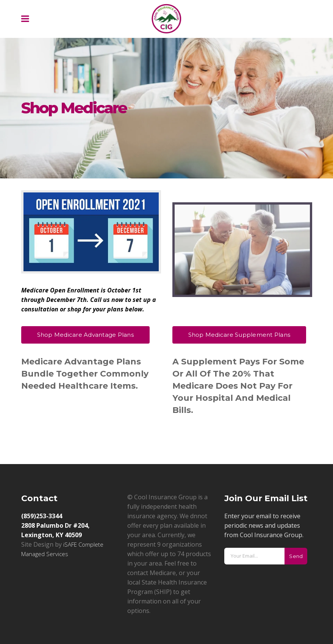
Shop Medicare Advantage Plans (85, 335)
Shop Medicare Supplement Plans (239, 335)
